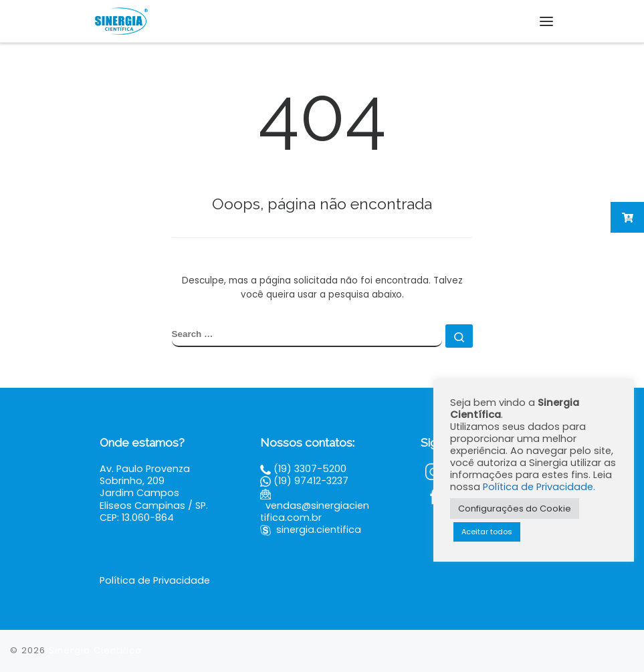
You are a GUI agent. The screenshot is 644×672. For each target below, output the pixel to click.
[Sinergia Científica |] (120, 20)
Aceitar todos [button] (487, 532)
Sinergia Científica (95, 650)
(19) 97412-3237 (311, 481)
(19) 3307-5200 (310, 469)
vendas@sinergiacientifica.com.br (315, 512)
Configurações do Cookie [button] (515, 509)
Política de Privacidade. (539, 487)
